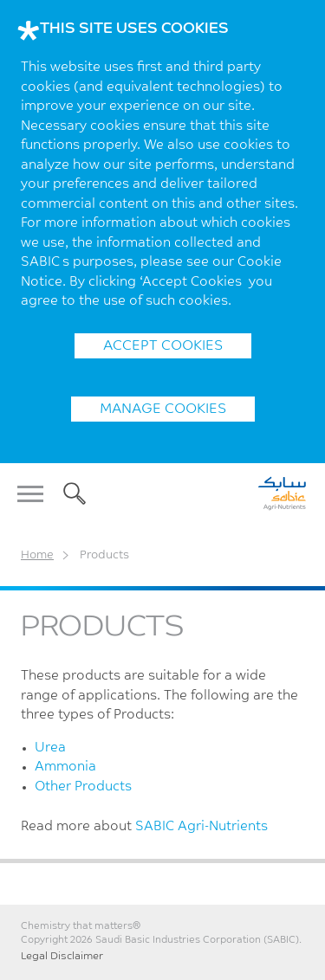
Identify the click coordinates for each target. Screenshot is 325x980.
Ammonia (65, 767)
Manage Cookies (163, 409)
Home (37, 555)
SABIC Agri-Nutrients (201, 827)
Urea (50, 748)
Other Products (83, 787)
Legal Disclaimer (62, 957)
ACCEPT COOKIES (163, 346)
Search (71, 493)
